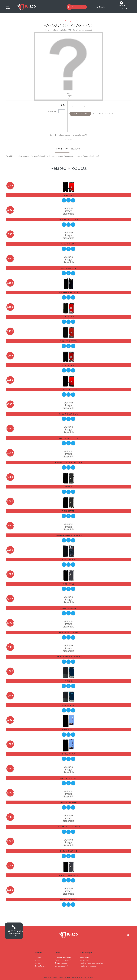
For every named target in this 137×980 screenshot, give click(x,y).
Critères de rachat (61, 965)
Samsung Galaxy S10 (69, 802)
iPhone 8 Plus (68, 195)
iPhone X (68, 486)
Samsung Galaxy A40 (68, 899)
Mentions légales (89, 976)
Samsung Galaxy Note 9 (69, 632)
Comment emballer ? (63, 959)
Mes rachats (84, 956)
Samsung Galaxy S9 (69, 244)
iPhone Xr (69, 680)
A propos (38, 956)
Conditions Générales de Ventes (74, 976)
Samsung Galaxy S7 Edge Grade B (68, 462)
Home (60, 21)
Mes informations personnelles (91, 962)
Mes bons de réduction (88, 965)
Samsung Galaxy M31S (68, 608)
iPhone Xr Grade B (69, 705)
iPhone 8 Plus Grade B (68, 389)
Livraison (38, 959)
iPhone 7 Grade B (69, 317)
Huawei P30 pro (68, 753)
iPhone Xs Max (69, 583)
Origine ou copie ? (62, 962)
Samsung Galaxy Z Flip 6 (68, 438)
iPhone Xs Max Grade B (69, 874)
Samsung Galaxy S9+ (69, 268)
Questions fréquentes (63, 956)
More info (62, 149)
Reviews (76, 149)
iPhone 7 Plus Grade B (68, 341)
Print (70, 140)
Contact (37, 962)
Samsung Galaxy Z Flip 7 (68, 414)
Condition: (77, 30)
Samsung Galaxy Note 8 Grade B (69, 535)
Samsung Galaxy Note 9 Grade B (69, 656)
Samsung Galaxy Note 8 (69, 220)
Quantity (52, 111)
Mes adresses (85, 959)
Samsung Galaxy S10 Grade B (69, 826)
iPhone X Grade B (68, 511)
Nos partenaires (40, 965)
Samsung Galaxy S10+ (69, 777)
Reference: (50, 30)
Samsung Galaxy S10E (69, 850)
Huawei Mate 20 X (68, 729)
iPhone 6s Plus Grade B (68, 292)
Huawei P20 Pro (68, 559)
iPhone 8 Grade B (69, 365)
